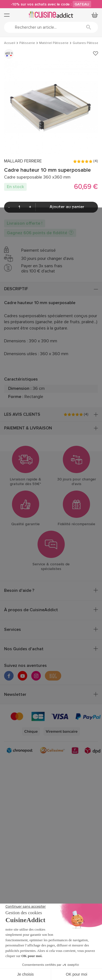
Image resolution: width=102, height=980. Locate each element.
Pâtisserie (27, 43)
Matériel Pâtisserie (54, 43)
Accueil (10, 43)
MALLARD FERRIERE (23, 161)
